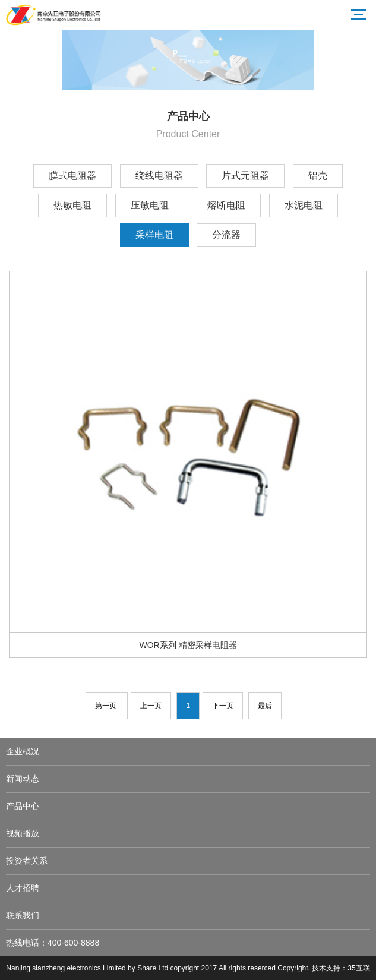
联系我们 (23, 915)
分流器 (226, 235)
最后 (265, 706)
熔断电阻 (226, 205)
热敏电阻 (72, 205)
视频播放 (23, 833)
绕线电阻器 (159, 176)
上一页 (151, 706)
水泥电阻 (304, 205)
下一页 (223, 706)
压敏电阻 (150, 205)
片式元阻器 (245, 176)
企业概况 (23, 751)
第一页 (107, 706)
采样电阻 (154, 235)
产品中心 (23, 806)
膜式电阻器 (72, 176)
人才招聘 (23, 888)
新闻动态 (23, 779)
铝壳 (318, 176)
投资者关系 (27, 861)
